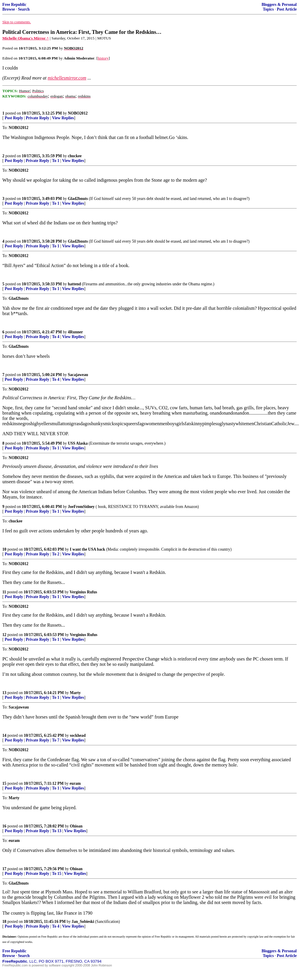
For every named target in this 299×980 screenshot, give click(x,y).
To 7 (56, 740)
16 (4, 826)
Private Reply (38, 118)
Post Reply (14, 118)
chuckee (75, 156)
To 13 (57, 831)
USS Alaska (78, 443)
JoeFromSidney (81, 507)
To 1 (56, 161)
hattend (75, 284)
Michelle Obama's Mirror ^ (26, 38)
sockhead (78, 735)
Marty (75, 693)
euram (75, 783)
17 (4, 869)
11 (4, 592)
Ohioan (76, 826)
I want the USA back (88, 549)
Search (24, 9)
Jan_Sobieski (83, 922)
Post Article (287, 9)
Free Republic (14, 5)
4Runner (75, 332)
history (103, 58)
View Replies (63, 118)
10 (4, 549)
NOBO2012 (78, 113)
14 (4, 735)
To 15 (57, 874)
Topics (268, 9)
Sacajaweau (78, 375)
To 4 (56, 337)
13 (4, 693)
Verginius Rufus (83, 592)
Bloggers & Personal (279, 5)
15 (4, 783)
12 (4, 635)
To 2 (56, 554)
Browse (9, 9)
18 (4, 922)
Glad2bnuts (78, 199)
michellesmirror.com (67, 78)
